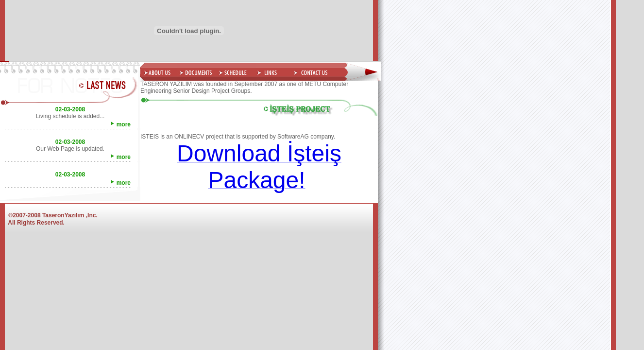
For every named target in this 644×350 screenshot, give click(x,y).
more (124, 124)
